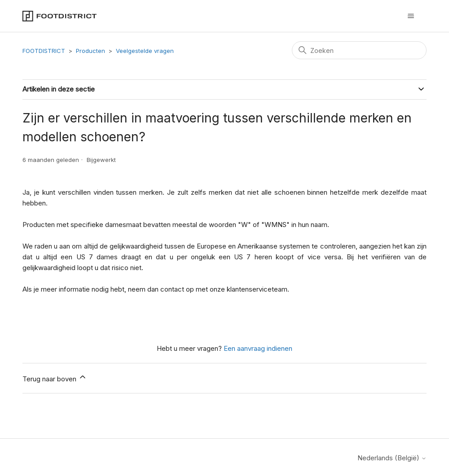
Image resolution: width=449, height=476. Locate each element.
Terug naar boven (55, 378)
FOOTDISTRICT (44, 51)
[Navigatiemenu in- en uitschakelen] (411, 16)
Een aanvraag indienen (258, 348)
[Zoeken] (359, 50)
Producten (90, 51)
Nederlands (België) (392, 458)
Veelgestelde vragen (145, 51)
